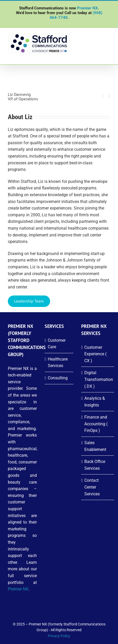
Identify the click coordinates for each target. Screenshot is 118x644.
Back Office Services (95, 465)
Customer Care (57, 344)
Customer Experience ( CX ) (95, 354)
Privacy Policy (59, 636)
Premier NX (87, 8)
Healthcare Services (58, 362)
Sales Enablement (95, 446)
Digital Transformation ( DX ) (98, 379)
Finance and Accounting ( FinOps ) (96, 424)
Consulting (58, 378)
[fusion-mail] (109, 96)
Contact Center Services (92, 487)
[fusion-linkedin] (103, 96)
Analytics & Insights (95, 402)
